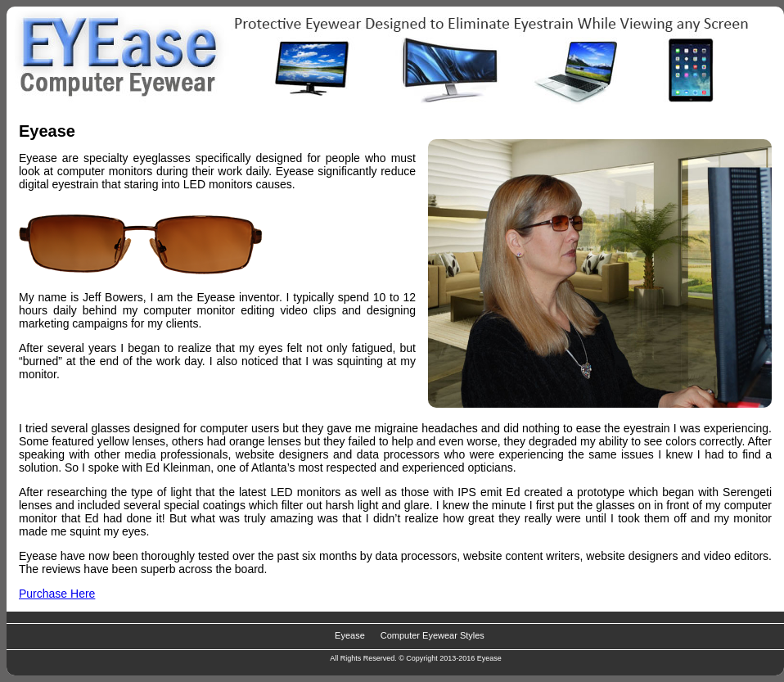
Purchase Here (57, 594)
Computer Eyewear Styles (433, 635)
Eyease (350, 635)
